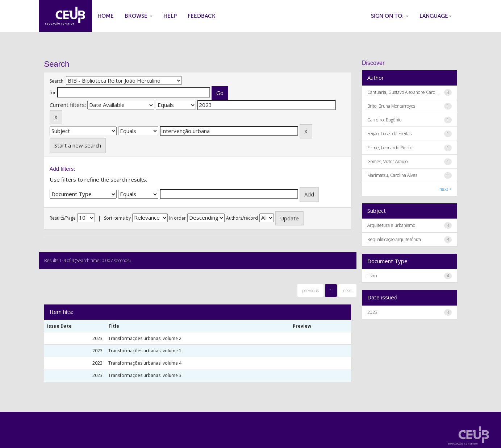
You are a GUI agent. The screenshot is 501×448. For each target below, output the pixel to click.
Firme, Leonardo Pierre (390, 148)
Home (106, 16)
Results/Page (63, 218)
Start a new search (78, 145)
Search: (57, 81)
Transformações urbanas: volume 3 (145, 375)
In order (178, 218)
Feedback (201, 16)
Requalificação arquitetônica (394, 239)
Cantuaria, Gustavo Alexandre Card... (403, 92)
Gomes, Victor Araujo (387, 161)
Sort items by (117, 218)
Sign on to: (390, 16)
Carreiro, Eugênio (384, 120)
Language (436, 16)
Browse (139, 16)
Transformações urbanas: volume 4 (145, 363)
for (53, 93)
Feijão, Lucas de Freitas (389, 134)
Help (170, 16)
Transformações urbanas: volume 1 (145, 351)
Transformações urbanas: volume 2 (145, 338)
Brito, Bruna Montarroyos (391, 106)
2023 (372, 312)
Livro (372, 276)
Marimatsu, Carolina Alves (392, 175)
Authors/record (242, 218)
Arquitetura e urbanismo (391, 225)
